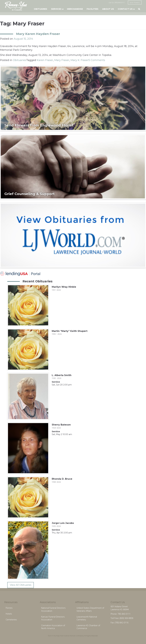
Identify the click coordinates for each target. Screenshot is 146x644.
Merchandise (75, 9)
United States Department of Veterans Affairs (90, 609)
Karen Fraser (45, 60)
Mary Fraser (62, 60)
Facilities (93, 9)
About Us (108, 9)
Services (56, 9)
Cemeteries (11, 620)
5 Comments (97, 60)
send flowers (135, 2)
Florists (9, 608)
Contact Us (125, 9)
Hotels (9, 614)
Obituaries (40, 9)
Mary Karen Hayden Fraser (38, 34)
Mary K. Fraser (80, 60)
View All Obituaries (21, 585)
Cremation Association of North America (53, 627)
